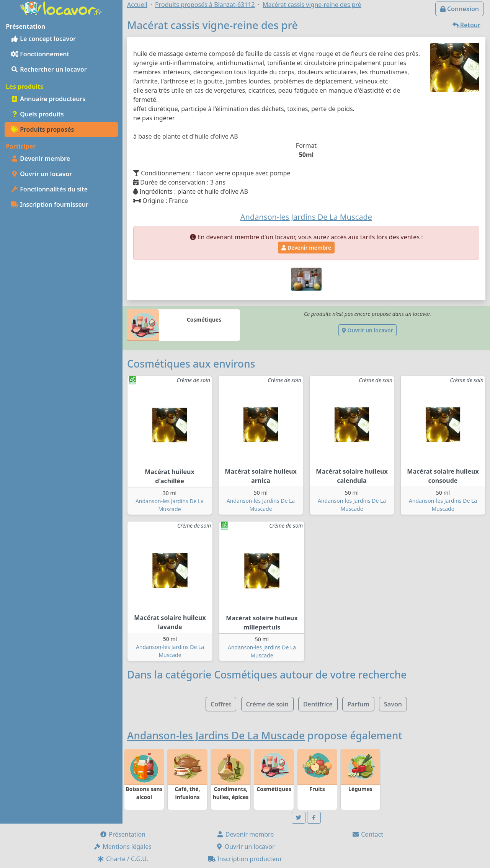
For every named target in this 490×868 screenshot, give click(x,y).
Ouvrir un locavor (41, 174)
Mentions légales (122, 847)
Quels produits (37, 114)
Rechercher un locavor (49, 69)
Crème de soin (267, 704)
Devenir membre (40, 159)
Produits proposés (42, 129)
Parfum (358, 704)
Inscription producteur (245, 859)
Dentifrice (318, 704)
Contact (367, 834)
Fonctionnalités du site (49, 189)
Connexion (460, 9)
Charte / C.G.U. (122, 859)
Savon (393, 704)
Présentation (122, 834)
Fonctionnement (40, 54)
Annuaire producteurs (48, 99)
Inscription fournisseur (50, 204)
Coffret (221, 704)
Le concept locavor (43, 39)
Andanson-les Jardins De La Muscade (216, 736)
